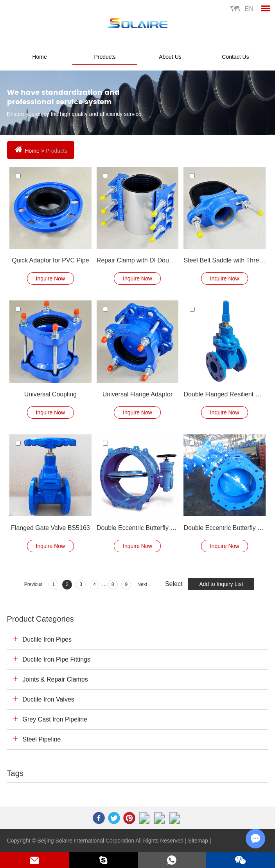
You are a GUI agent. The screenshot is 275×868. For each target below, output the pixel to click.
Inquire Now (51, 278)
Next (142, 584)
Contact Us (235, 57)
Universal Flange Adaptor (138, 394)
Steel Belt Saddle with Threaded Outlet (224, 260)
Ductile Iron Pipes (47, 639)
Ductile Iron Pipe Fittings (57, 659)
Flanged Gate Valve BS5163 (50, 528)
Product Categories (40, 619)
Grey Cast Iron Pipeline (55, 719)
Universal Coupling (50, 394)
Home (39, 57)
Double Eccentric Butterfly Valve (137, 528)
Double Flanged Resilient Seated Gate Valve (224, 394)
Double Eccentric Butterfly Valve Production (224, 528)
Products (105, 57)
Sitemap (198, 841)
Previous (33, 584)
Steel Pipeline (42, 739)
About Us (170, 57)
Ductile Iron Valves (49, 699)
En (249, 9)
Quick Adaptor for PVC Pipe (50, 260)
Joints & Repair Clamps (55, 679)
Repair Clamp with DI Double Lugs (137, 260)
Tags (15, 773)
